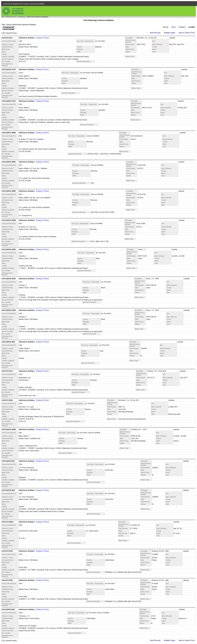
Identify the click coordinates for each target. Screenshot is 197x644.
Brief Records (155, 33)
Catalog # (182, 27)
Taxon (174, 27)
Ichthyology (22, 17)
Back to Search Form (187, 33)
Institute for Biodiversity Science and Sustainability (24, 4)
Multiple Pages (170, 33)
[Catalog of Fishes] (42, 38)
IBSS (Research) (11, 17)
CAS (3, 17)
